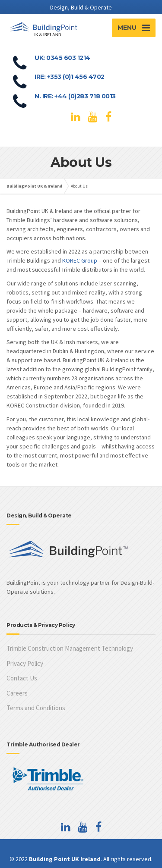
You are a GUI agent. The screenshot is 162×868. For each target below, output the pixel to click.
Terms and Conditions (36, 708)
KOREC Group (80, 260)
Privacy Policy (25, 663)
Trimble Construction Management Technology (70, 648)
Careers (17, 693)
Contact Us (22, 678)
